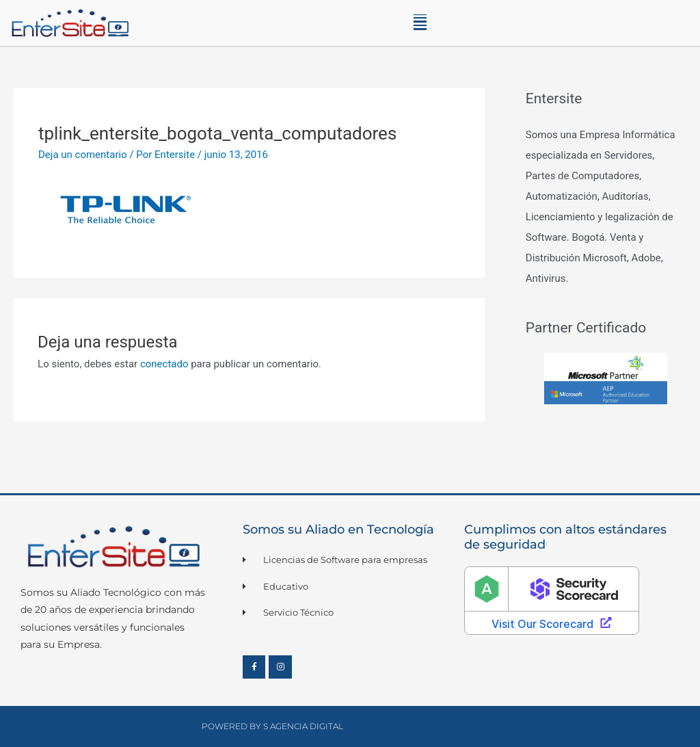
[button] (420, 23)
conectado (164, 364)
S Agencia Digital (303, 726)
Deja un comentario (83, 155)
